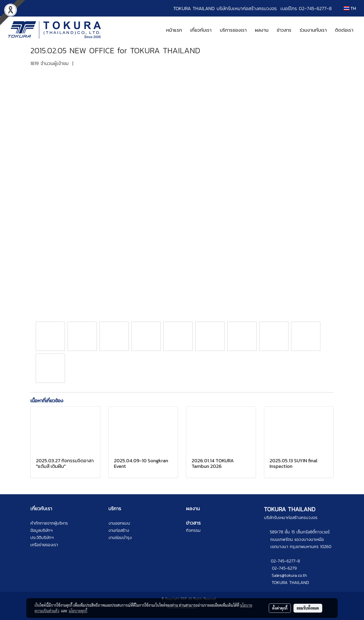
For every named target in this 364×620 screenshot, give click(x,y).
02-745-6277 (283, 561)
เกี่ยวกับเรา (201, 30)
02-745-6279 (284, 568)
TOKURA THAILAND (290, 582)
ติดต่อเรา (344, 30)
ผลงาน (262, 30)
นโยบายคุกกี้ (78, 611)
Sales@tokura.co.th (289, 575)
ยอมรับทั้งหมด (308, 608)
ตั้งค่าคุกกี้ (280, 608)
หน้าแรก (174, 30)
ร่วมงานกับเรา (313, 30)
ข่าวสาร (284, 30)
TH (350, 8)
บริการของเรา (233, 30)
